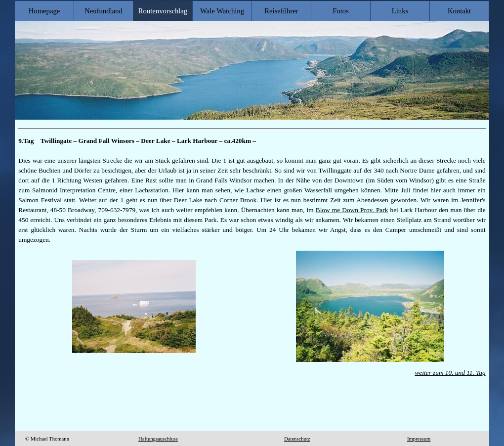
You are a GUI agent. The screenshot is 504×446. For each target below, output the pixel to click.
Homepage (44, 11)
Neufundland (104, 11)
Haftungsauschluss (158, 439)
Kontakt (459, 11)
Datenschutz (297, 439)
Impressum (419, 439)
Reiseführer (281, 11)
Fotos (341, 11)
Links (400, 11)
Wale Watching (222, 11)
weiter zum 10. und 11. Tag (450, 373)
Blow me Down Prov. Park (352, 210)
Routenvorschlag (163, 11)
